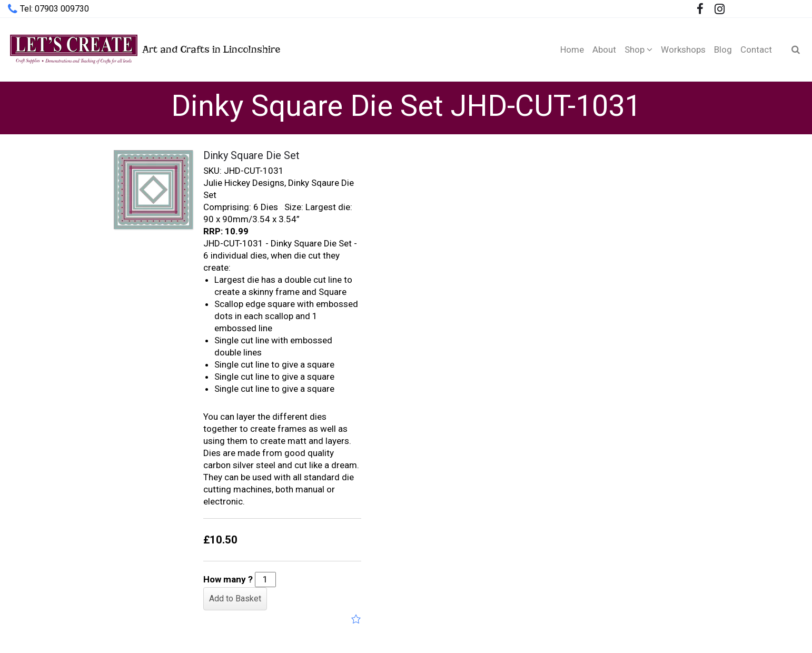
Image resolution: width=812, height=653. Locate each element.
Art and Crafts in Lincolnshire (144, 49)
